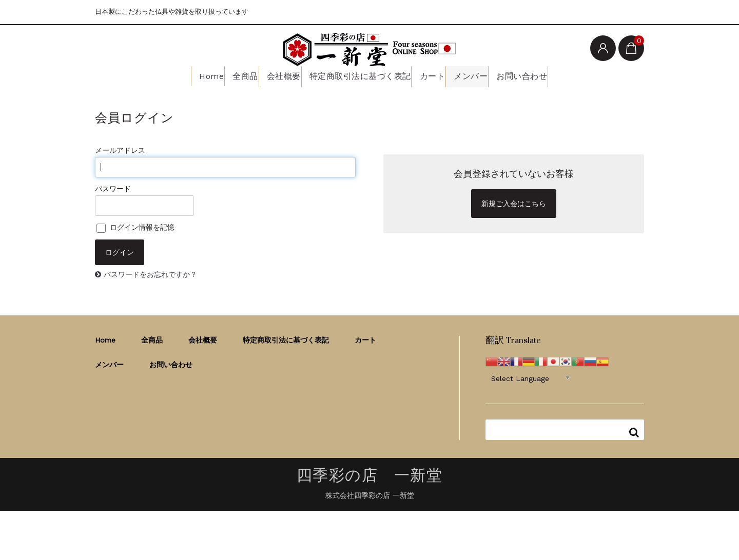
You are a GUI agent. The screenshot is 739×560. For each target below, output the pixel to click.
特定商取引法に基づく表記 (358, 75)
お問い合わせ (532, 75)
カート (433, 75)
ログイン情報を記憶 (135, 226)
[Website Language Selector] (530, 376)
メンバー (477, 75)
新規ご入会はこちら (514, 203)
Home (195, 75)
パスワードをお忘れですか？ (150, 273)
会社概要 (280, 75)
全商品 (236, 75)
